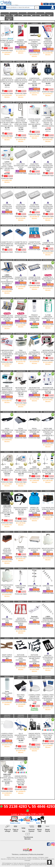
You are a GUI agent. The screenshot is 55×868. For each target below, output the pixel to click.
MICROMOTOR (40, 15)
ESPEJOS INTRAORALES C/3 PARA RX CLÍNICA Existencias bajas (48, 661)
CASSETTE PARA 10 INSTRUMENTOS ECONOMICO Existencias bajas (7, 283)
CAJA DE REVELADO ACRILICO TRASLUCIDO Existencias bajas (7, 554)
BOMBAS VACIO (5, 15)
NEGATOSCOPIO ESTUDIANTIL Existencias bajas (48, 552)
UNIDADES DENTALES (9, 19)
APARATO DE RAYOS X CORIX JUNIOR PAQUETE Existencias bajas (34, 474)
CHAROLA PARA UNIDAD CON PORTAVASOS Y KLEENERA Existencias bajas (48, 701)
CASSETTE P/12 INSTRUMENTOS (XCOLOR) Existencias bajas (7, 320)
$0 (46, 4)
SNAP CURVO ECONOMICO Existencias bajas (7, 657)
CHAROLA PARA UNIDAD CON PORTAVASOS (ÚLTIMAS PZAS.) (34, 701)
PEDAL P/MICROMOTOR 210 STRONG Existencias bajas (21, 431)
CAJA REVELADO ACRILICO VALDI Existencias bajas (48, 512)
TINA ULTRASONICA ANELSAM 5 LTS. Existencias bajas (34, 355)
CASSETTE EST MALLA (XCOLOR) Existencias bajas (34, 244)
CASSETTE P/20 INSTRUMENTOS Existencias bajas (34, 281)
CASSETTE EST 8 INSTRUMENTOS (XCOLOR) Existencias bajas (21, 245)
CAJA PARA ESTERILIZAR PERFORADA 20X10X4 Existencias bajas (21, 210)
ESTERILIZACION (32, 15)
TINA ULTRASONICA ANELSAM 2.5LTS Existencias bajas (21, 355)
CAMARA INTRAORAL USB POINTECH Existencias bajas (21, 45)
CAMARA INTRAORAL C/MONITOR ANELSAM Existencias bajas (48, 46)
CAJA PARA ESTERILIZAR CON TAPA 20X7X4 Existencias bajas (34, 167)
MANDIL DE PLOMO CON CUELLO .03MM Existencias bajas (34, 512)
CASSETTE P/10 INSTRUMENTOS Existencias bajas (21, 281)
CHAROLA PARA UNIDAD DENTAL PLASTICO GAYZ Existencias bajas (7, 738)
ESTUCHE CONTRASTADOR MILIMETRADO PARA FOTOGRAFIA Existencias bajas (34, 661)
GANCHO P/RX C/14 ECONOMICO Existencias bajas (48, 621)
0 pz (52, 4)
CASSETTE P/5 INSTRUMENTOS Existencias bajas (48, 247)
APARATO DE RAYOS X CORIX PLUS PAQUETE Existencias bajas (48, 474)
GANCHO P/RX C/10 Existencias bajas (48, 587)
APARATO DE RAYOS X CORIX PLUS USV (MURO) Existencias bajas (21, 476)
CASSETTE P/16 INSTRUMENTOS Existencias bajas (21, 319)
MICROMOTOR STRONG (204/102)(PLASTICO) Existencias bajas (48, 356)
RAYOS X (49, 15)
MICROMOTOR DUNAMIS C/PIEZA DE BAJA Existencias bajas (48, 393)
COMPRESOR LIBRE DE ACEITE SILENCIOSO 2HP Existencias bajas (48, 85)
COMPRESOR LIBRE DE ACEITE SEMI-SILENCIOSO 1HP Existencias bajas (34, 85)
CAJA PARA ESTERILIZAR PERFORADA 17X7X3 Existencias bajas (48, 168)
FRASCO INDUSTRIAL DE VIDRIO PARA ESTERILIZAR (34, 320)
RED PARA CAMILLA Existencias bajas (21, 699)
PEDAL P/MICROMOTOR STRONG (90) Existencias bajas (34, 431)
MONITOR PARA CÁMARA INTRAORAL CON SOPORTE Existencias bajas (34, 47)
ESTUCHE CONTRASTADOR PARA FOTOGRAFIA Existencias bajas (21, 661)
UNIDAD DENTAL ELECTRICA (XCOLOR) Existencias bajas (48, 739)
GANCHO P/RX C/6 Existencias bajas (34, 587)
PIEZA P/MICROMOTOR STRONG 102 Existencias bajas (7, 433)
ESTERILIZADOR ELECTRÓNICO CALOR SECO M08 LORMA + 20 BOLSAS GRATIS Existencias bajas (7, 128)
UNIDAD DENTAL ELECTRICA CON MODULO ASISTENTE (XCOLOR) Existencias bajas (21, 783)
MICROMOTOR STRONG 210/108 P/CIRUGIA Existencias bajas (34, 393)
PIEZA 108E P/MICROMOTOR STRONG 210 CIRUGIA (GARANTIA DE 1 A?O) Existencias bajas (48, 436)
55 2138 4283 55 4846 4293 (27, 808)
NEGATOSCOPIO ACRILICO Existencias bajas (34, 551)
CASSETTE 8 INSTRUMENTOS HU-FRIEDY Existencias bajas (48, 282)
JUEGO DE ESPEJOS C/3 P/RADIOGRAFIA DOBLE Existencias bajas (21, 624)
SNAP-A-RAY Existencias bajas (34, 619)
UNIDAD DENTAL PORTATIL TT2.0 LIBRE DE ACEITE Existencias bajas (34, 740)
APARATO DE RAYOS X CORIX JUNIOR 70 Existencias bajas (7, 476)
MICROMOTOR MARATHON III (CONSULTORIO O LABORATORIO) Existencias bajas (7, 393)
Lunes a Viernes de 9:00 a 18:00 (27, 814)
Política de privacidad (36, 854)
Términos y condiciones (20, 854)
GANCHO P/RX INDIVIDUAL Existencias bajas (21, 588)
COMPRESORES (23, 15)
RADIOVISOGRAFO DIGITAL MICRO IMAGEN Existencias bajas (21, 515)
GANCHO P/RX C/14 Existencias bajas (7, 621)
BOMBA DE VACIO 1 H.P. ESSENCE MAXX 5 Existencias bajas (7, 45)
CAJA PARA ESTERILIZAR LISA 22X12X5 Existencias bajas (34, 210)
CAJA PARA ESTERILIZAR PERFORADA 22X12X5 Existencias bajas (48, 210)
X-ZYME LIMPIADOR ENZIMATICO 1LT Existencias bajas (48, 320)
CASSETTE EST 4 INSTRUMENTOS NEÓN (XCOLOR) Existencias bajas (7, 245)
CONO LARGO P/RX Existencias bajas (7, 697)
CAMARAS (14, 15)
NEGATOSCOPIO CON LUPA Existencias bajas (7, 589)
